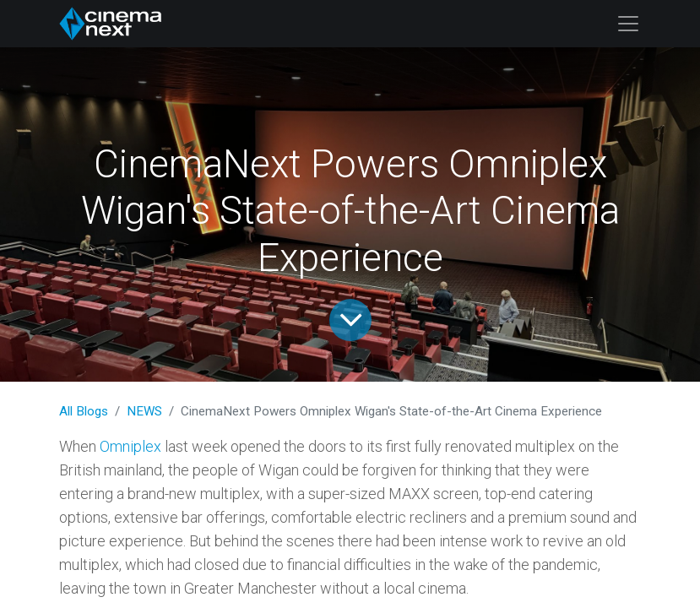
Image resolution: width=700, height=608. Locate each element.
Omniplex (130, 446)
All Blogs (84, 411)
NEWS (144, 411)
